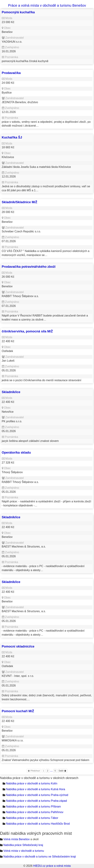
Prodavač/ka (11, 73)
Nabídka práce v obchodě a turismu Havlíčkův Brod (38, 824)
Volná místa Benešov (16, 839)
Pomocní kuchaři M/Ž (18, 711)
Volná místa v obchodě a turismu (24, 851)
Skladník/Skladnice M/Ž (19, 202)
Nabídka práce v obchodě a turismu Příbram (33, 807)
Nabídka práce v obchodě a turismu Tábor (32, 818)
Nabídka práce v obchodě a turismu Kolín (32, 783)
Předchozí (34, 771)
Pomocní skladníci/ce (18, 646)
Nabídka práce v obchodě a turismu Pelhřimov (35, 812)
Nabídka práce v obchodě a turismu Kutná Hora (35, 789)
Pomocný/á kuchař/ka (18, 12)
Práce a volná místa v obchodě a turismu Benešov (47, 5)
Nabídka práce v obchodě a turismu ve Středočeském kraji (39, 857)
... (51, 770)
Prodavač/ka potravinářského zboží (29, 267)
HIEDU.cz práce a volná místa (52, 866)
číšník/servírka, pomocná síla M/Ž (27, 331)
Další (62, 771)
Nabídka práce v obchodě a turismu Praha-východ (37, 795)
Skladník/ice (11, 392)
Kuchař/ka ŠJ (12, 137)
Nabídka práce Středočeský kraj (23, 845)
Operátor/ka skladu (16, 452)
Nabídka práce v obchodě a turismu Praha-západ (36, 801)
